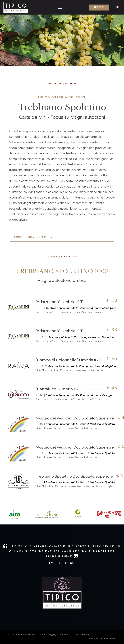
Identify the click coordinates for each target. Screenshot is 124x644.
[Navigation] (60, 7)
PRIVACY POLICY (68, 635)
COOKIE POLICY (85, 635)
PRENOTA (97, 7)
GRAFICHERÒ (109, 639)
